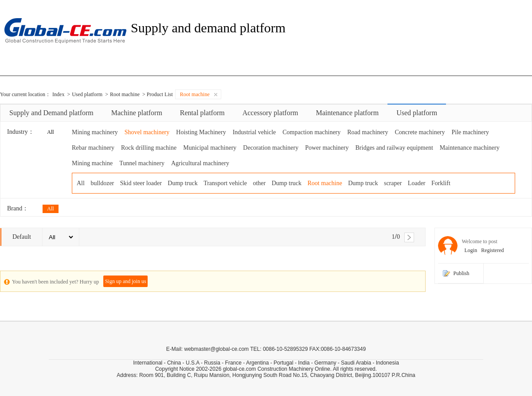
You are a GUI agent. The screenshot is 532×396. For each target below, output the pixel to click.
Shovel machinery (147, 132)
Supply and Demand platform (51, 113)
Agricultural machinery (200, 163)
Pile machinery (470, 132)
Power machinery (327, 148)
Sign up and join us (126, 281)
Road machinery (368, 132)
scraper (393, 183)
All (50, 132)
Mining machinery (95, 132)
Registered (491, 250)
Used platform (87, 94)
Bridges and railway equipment (394, 148)
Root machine (125, 94)
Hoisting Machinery (201, 132)
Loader (417, 183)
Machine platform (137, 113)
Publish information (466, 277)
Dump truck (182, 183)
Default (22, 237)
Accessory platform (270, 113)
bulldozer (102, 183)
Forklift (441, 183)
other (259, 183)
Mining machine (92, 163)
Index (58, 94)
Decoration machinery (271, 148)
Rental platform (202, 113)
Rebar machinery (93, 148)
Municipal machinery (210, 148)
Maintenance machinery (470, 148)
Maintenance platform (347, 113)
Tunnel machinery (142, 163)
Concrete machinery (420, 132)
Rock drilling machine (149, 148)
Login (470, 250)
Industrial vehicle (254, 132)
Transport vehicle (225, 183)
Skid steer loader (141, 183)
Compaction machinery (311, 132)
